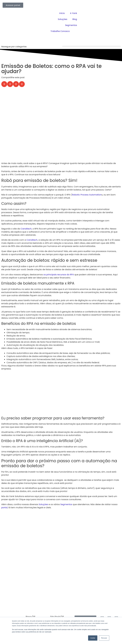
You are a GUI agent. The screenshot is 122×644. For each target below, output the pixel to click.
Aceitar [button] (93, 638)
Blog (75, 19)
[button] (91, 46)
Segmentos (71, 25)
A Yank (74, 13)
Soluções (63, 19)
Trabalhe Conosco (60, 31)
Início (62, 13)
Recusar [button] (104, 638)
